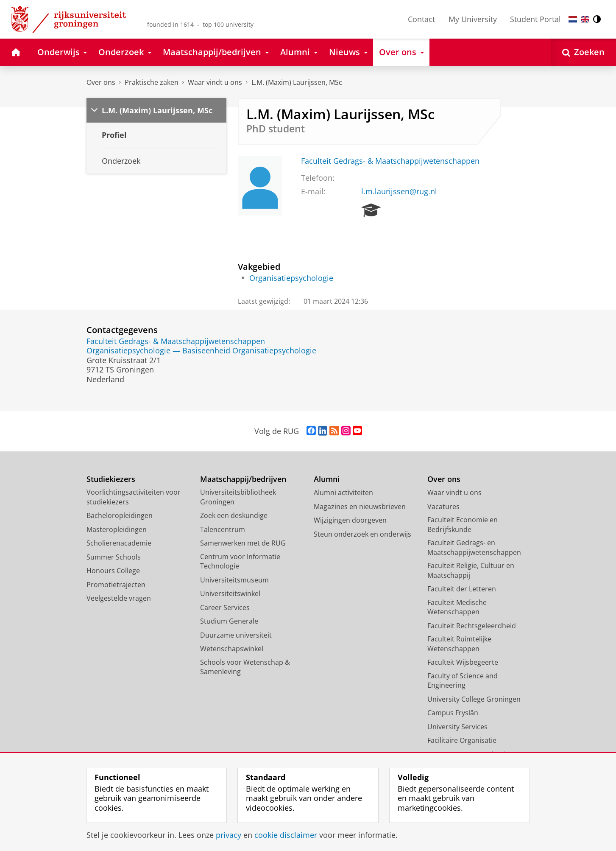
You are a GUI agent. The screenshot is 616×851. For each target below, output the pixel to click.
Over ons (101, 82)
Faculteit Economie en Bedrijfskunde (463, 525)
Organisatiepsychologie (291, 278)
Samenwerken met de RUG (243, 543)
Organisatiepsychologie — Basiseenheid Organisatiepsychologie (201, 350)
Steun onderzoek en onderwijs (362, 534)
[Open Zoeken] (583, 52)
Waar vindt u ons (215, 82)
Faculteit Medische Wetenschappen (457, 607)
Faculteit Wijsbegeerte (463, 662)
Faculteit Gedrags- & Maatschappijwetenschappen (390, 161)
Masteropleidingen (117, 529)
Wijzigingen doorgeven (350, 520)
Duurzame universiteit (236, 635)
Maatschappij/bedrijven (243, 479)
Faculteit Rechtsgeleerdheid (472, 626)
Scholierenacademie (119, 543)
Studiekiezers (111, 479)
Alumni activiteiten (343, 493)
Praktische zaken (152, 82)
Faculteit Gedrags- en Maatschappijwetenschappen (474, 547)
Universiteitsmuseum (234, 580)
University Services (457, 727)
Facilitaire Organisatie (462, 740)
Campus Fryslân (453, 713)
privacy (229, 835)
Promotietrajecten (116, 585)
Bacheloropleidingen (120, 515)
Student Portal (535, 19)
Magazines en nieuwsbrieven (360, 507)
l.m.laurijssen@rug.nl (399, 191)
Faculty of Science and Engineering (463, 681)
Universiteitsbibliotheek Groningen (238, 497)
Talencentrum (223, 529)
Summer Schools (114, 557)
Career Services (225, 607)
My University (473, 19)
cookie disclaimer (286, 835)
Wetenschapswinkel (232, 649)
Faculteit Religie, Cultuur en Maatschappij (471, 570)
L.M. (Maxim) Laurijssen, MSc (297, 82)
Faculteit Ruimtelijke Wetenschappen (459, 644)
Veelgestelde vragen (119, 598)
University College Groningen (474, 699)
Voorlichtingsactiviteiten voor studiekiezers (134, 497)
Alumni (327, 479)
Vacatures (443, 507)
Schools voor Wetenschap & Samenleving (245, 667)
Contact (421, 19)
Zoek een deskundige (234, 515)
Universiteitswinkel (230, 593)
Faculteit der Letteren (462, 589)
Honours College (113, 571)
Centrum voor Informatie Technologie (240, 561)
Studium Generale (229, 621)
